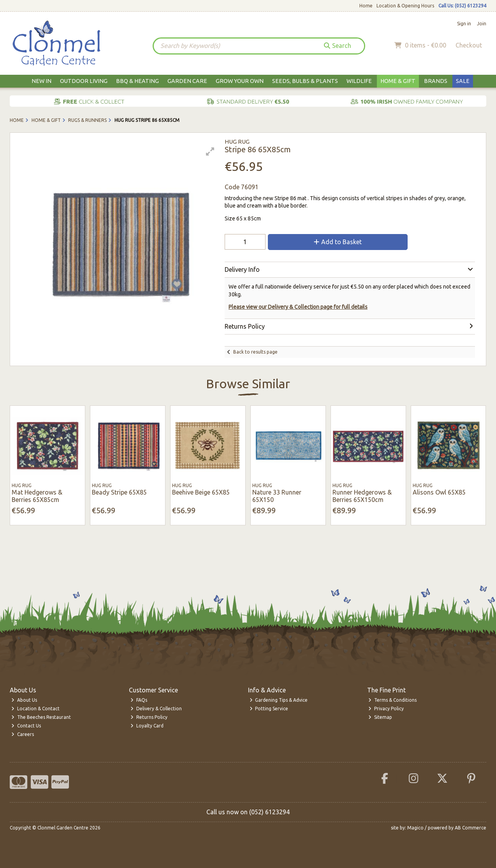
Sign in (464, 24)
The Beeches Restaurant (41, 717)
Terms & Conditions (392, 700)
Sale (463, 81)
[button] (210, 151)
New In (41, 81)
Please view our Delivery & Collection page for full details (298, 307)
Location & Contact (35, 709)
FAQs (139, 700)
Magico (415, 828)
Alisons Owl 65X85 (439, 492)
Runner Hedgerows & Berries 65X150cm (362, 496)
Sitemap (380, 717)
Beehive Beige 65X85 (201, 492)
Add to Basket (338, 242)
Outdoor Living (84, 81)
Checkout (469, 45)
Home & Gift (398, 81)
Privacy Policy (386, 709)
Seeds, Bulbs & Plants (305, 81)
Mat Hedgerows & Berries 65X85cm (37, 496)
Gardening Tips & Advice (279, 700)
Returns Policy (149, 717)
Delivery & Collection (156, 709)
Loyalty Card (147, 726)
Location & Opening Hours (405, 6)
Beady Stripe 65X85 (119, 492)
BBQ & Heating (137, 81)
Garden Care (187, 81)
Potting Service (269, 709)
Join (482, 24)
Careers (23, 734)
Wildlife (359, 81)
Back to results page (255, 352)
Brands (436, 81)
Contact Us (26, 726)
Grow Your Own (240, 81)
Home (366, 6)
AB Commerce (470, 828)
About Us (24, 700)
